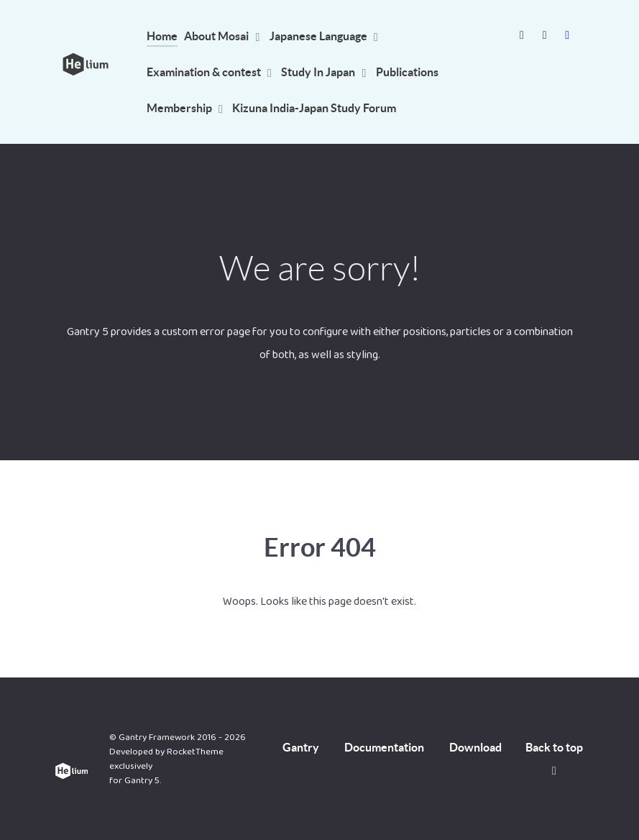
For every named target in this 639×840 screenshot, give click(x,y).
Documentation (384, 747)
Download (475, 747)
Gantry (301, 747)
